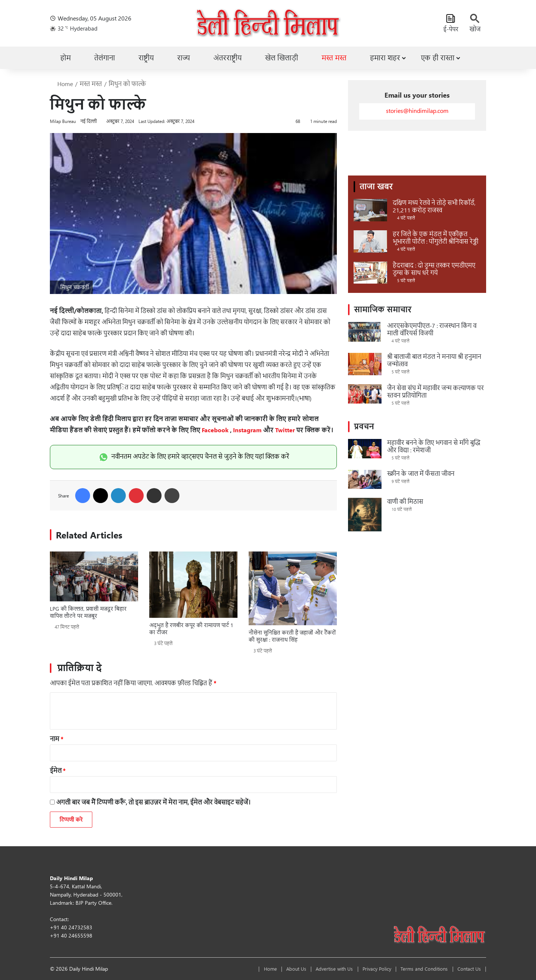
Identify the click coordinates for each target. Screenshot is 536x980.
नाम (57, 739)
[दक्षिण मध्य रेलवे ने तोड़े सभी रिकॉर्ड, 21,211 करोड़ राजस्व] (370, 210)
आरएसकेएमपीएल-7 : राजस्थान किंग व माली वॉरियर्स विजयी (432, 329)
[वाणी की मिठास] (365, 515)
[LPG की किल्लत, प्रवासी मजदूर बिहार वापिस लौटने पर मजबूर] (94, 576)
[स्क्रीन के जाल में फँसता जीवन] (365, 479)
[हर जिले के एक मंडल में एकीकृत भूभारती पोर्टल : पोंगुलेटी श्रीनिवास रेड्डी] (370, 241)
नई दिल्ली (89, 121)
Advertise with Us (320, 969)
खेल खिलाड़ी (282, 58)
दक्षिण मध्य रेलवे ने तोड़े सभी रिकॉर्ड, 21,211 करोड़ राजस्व (434, 206)
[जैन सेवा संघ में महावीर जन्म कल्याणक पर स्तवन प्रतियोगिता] (365, 394)
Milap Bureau (63, 121)
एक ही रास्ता (438, 58)
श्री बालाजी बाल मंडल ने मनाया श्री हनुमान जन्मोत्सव (434, 360)
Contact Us (467, 969)
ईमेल (58, 770)
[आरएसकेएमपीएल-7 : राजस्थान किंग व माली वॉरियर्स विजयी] (365, 332)
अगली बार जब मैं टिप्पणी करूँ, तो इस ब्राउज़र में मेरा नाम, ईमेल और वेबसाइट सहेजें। (153, 802)
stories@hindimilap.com (417, 110)
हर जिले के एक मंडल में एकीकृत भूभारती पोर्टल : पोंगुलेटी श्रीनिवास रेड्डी (435, 238)
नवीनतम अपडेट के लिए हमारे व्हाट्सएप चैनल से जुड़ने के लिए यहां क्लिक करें (193, 456)
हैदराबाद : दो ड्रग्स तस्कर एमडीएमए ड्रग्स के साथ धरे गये (434, 269)
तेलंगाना (105, 58)
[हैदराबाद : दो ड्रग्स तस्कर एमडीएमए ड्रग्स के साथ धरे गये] (370, 273)
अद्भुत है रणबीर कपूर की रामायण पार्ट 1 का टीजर (191, 629)
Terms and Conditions (418, 969)
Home (61, 84)
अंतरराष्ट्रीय (227, 58)
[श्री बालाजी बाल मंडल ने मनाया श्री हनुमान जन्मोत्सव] (365, 364)
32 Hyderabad (78, 29)
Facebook (215, 430)
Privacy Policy (367, 969)
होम (66, 58)
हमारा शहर (385, 58)
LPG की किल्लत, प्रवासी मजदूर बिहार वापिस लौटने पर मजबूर (88, 612)
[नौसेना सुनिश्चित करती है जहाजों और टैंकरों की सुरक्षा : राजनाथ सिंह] (293, 588)
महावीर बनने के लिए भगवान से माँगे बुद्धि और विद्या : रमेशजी (434, 446)
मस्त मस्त (334, 58)
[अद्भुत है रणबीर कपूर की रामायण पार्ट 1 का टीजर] (193, 585)
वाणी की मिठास (405, 501)
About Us (278, 969)
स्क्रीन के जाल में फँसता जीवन (421, 473)
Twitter (285, 430)
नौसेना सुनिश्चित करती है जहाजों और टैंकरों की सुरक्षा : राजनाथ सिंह (292, 636)
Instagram (247, 430)
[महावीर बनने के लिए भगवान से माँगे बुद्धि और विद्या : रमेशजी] (365, 449)
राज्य (184, 58)
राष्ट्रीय (146, 58)
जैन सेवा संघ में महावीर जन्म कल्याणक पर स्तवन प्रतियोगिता (435, 391)
